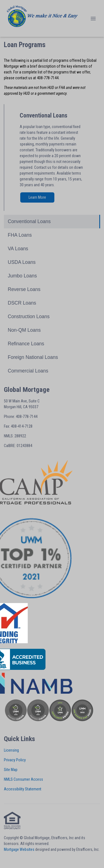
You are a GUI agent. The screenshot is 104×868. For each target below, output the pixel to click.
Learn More (37, 197)
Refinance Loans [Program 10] (26, 344)
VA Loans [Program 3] (18, 249)
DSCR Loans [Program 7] (22, 303)
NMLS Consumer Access (23, 779)
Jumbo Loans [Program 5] (22, 276)
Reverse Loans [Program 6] (24, 289)
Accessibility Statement (23, 789)
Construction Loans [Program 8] (29, 316)
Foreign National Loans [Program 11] (33, 357)
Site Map (11, 770)
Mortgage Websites (19, 849)
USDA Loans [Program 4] (22, 262)
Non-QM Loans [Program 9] (24, 330)
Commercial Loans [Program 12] (28, 371)
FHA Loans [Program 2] (20, 235)
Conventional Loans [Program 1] (29, 221)
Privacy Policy (15, 760)
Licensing (11, 750)
